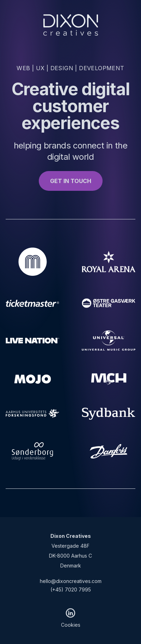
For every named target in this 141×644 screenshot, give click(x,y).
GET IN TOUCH (71, 181)
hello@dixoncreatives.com (71, 581)
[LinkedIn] (70, 613)
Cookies (71, 625)
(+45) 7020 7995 (71, 590)
